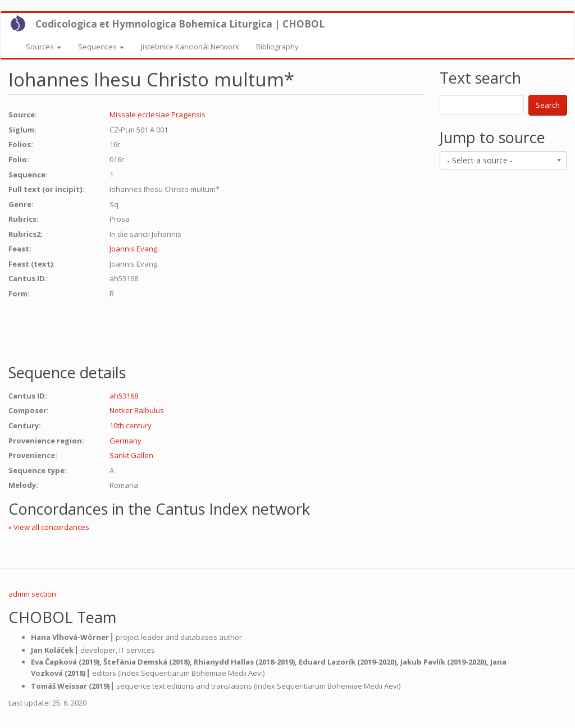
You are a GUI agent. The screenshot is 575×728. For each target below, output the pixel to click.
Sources (44, 47)
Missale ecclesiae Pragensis (158, 115)
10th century (131, 425)
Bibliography (277, 47)
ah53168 (124, 396)
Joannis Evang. (134, 249)
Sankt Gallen (131, 455)
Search (548, 105)
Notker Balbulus (137, 410)
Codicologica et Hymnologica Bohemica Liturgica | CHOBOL (180, 24)
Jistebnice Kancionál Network (190, 47)
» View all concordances (49, 527)
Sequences (101, 47)
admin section (32, 594)
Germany (126, 441)
